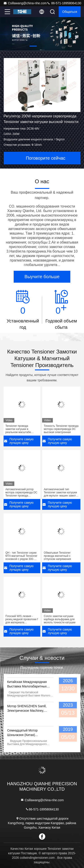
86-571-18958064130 (64, 3)
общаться (70, 12)
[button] (33, 46)
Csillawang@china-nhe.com (25, 3)
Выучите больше (42, 277)
